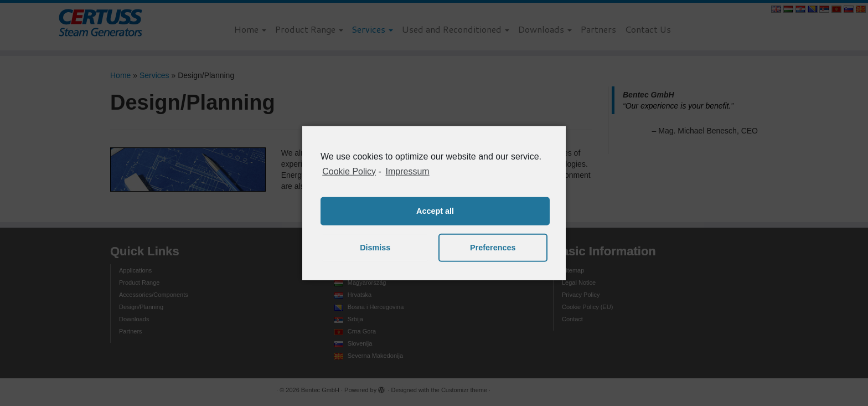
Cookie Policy (349, 171)
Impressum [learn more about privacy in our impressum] (408, 171)
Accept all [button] (435, 211)
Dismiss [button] (375, 248)
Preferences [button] (493, 248)
